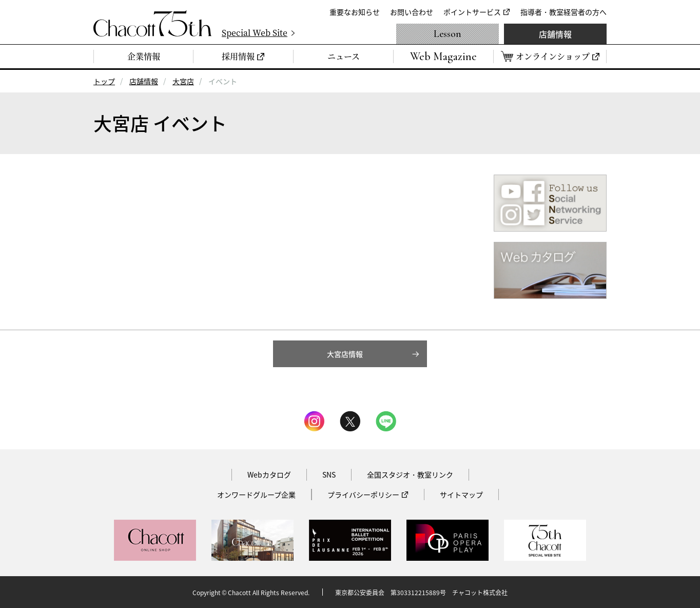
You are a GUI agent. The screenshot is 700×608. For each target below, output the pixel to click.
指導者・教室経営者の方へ (563, 12)
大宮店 (183, 81)
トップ (104, 81)
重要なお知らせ (355, 12)
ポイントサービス (472, 12)
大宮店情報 (345, 354)
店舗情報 (555, 34)
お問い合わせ (412, 12)
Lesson (448, 34)
